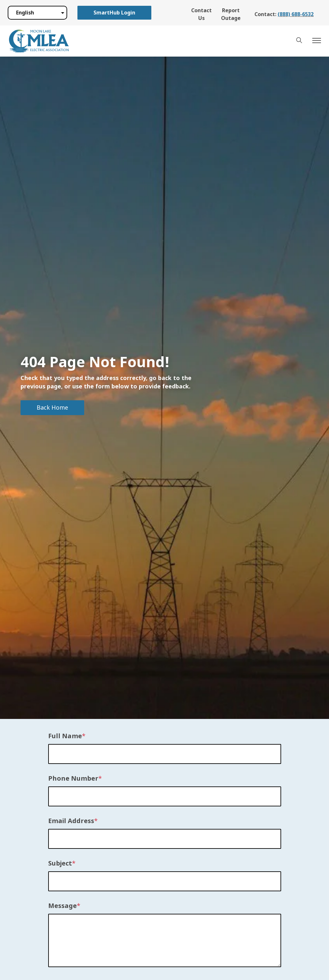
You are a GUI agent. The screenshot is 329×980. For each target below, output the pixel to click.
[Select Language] (37, 13)
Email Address (71, 821)
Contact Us (201, 14)
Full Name (65, 736)
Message (62, 906)
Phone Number (73, 779)
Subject (60, 864)
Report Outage (231, 14)
